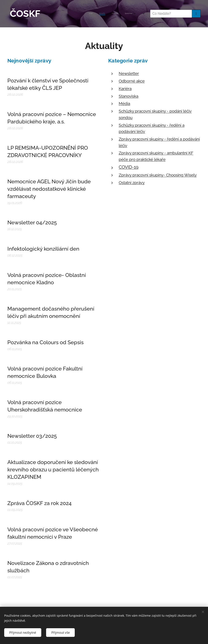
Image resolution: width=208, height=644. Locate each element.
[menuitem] (73, 14)
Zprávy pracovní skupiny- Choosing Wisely (158, 175)
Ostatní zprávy (132, 182)
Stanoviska (129, 96)
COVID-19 (129, 167)
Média (124, 103)
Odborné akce (132, 81)
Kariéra (125, 89)
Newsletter (129, 73)
